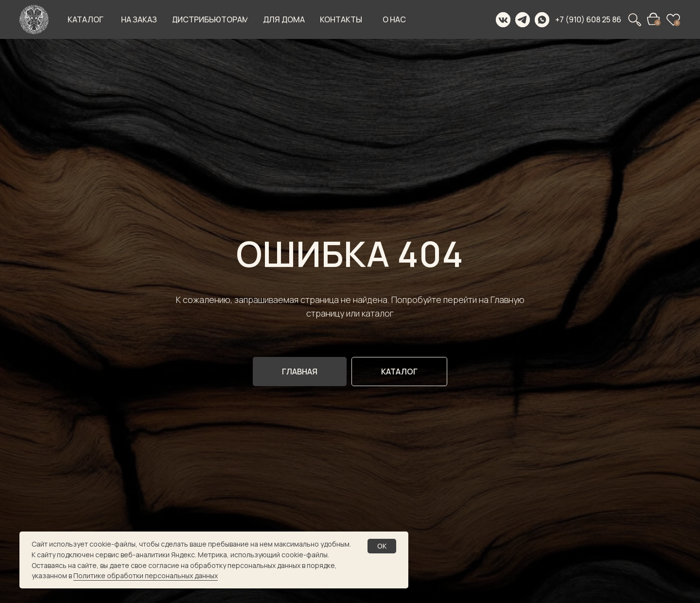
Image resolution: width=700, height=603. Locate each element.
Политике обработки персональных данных (146, 576)
